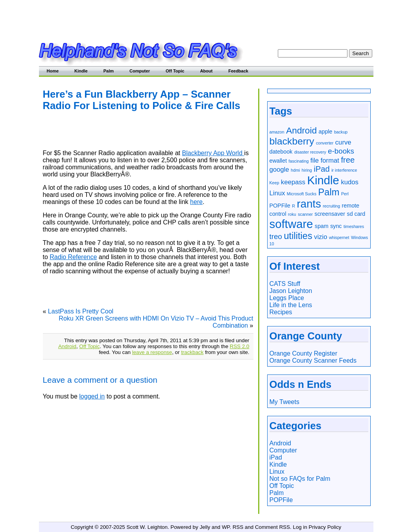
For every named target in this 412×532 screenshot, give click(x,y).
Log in (300, 527)
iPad (276, 457)
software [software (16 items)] (291, 224)
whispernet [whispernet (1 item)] (339, 237)
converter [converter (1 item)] (325, 143)
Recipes (281, 312)
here (196, 202)
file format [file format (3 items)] (325, 160)
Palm (109, 71)
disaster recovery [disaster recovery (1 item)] (310, 152)
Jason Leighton (291, 291)
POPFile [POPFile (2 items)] (280, 206)
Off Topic (175, 71)
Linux (277, 472)
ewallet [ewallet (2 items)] (278, 161)
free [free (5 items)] (348, 160)
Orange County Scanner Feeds (313, 361)
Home (53, 71)
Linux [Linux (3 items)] (277, 193)
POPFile (281, 500)
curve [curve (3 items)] (343, 142)
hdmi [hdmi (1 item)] (295, 170)
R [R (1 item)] (294, 206)
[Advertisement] (206, 18)
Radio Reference (73, 257)
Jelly (205, 527)
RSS (238, 527)
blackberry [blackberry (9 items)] (292, 141)
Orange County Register (304, 353)
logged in (92, 396)
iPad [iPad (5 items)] (322, 169)
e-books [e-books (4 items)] (341, 151)
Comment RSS (273, 527)
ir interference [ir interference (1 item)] (344, 170)
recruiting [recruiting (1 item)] (331, 206)
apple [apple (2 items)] (326, 132)
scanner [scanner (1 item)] (305, 214)
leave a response (152, 352)
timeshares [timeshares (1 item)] (354, 226)
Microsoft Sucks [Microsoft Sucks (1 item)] (302, 194)
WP (226, 527)
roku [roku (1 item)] (292, 214)
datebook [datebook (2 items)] (281, 152)
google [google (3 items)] (279, 170)
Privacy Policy (325, 527)
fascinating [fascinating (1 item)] (298, 161)
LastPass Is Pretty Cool (81, 311)
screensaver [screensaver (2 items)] (330, 214)
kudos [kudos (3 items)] (350, 182)
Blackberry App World (213, 153)
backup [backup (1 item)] (341, 132)
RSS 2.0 (240, 346)
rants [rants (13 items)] (309, 204)
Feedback (238, 71)
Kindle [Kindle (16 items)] (323, 180)
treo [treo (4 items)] (276, 236)
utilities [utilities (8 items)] (298, 236)
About (206, 71)
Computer (140, 71)
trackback (192, 352)
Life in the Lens (291, 305)
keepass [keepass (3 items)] (293, 182)
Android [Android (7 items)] (301, 130)
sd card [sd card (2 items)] (356, 214)
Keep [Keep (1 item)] (274, 183)
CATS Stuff (285, 284)
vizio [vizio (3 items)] (321, 237)
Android (67, 346)
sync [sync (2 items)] (336, 226)
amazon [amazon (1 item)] (277, 132)
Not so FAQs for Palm (300, 479)
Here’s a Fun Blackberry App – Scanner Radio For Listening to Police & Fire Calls (142, 100)
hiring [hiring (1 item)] (307, 170)
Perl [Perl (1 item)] (345, 194)
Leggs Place (287, 298)
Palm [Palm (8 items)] (329, 192)
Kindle (81, 71)
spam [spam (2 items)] (322, 226)
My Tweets (285, 402)
